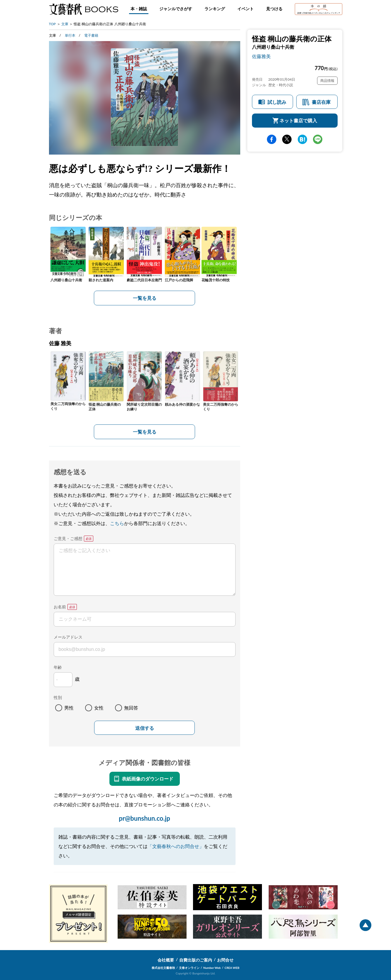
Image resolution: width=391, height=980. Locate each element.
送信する (145, 728)
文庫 (65, 24)
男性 (69, 708)
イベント (246, 9)
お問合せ (225, 960)
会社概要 (166, 960)
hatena (302, 139)
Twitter (287, 139)
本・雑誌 (139, 9)
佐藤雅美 (261, 56)
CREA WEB (232, 968)
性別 (58, 697)
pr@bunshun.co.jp (144, 818)
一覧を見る (145, 298)
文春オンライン (189, 968)
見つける (274, 9)
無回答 (131, 708)
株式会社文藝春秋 (163, 968)
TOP (53, 24)
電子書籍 (91, 35)
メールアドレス (68, 637)
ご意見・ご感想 (68, 538)
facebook (272, 139)
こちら (117, 523)
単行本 (70, 35)
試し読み (277, 102)
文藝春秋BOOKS (84, 9)
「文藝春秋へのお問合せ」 (176, 846)
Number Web (212, 968)
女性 (99, 708)
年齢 (58, 667)
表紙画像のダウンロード (148, 779)
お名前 (60, 607)
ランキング (215, 9)
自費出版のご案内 (196, 960)
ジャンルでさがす (176, 9)
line (318, 139)
